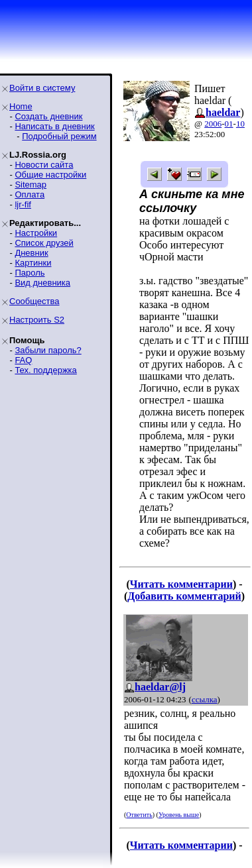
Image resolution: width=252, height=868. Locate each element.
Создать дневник (48, 116)
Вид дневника (42, 283)
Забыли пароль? (48, 350)
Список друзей (44, 243)
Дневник (31, 253)
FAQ (23, 360)
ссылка (205, 699)
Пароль (30, 273)
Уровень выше (179, 815)
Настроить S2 (37, 320)
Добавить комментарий (184, 596)
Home (21, 106)
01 (229, 124)
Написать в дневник (54, 126)
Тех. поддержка (45, 370)
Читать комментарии (181, 584)
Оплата (30, 194)
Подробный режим (59, 136)
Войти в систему (42, 88)
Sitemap (31, 185)
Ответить (139, 815)
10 (240, 124)
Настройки (36, 233)
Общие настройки (50, 175)
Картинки (33, 263)
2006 (213, 124)
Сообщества (34, 301)
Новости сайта (44, 165)
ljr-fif (23, 204)
